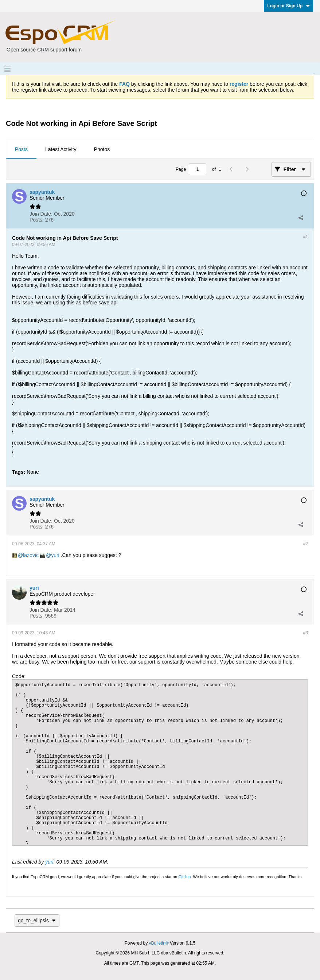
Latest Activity (61, 149)
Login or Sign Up (288, 6)
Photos (102, 149)
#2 (306, 544)
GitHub (184, 877)
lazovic (31, 555)
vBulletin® (159, 943)
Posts (21, 149)
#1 (306, 237)
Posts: (37, 220)
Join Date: (41, 214)
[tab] (21, 150)
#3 (306, 633)
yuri (55, 555)
